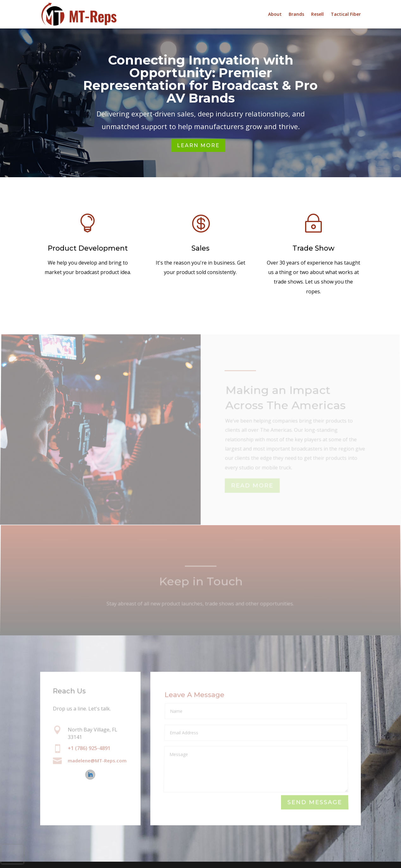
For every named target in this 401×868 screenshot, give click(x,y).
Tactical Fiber (346, 15)
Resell (317, 15)
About (275, 15)
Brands (296, 15)
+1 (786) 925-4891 (89, 748)
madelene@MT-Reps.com (97, 761)
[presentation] (12, 854)
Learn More (198, 145)
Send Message (314, 802)
